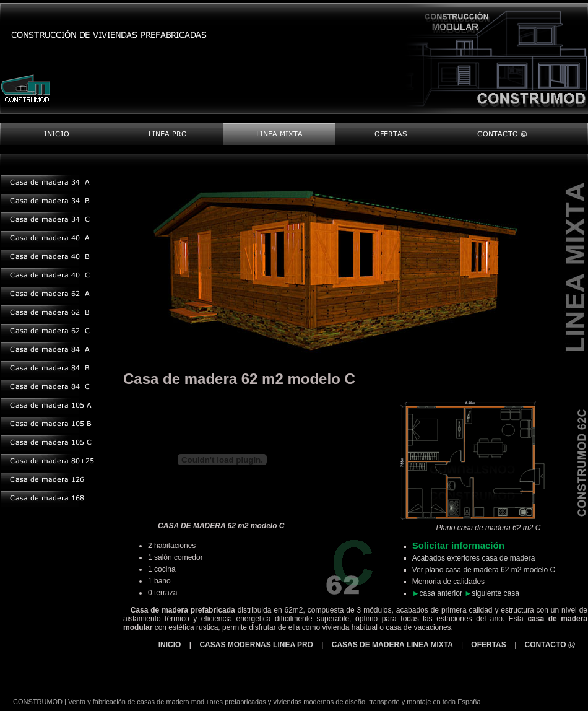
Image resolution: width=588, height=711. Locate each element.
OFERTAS (488, 645)
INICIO (171, 645)
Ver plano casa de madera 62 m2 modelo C (484, 570)
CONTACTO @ (550, 645)
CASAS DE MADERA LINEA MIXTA (393, 645)
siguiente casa (495, 593)
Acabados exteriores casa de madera (474, 558)
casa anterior (441, 593)
